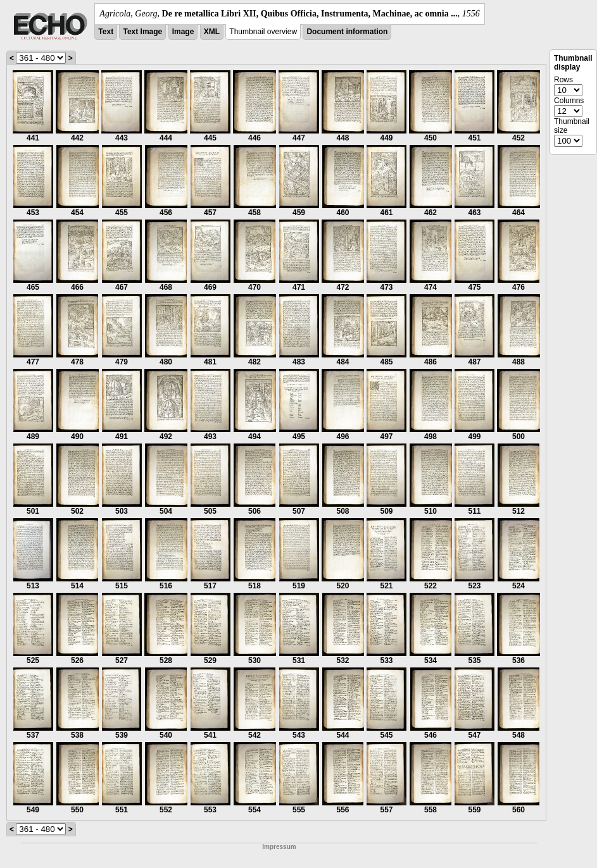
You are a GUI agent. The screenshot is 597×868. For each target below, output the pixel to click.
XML (212, 32)
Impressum (279, 847)
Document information (347, 32)
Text (106, 32)
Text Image (142, 32)
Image (183, 32)
